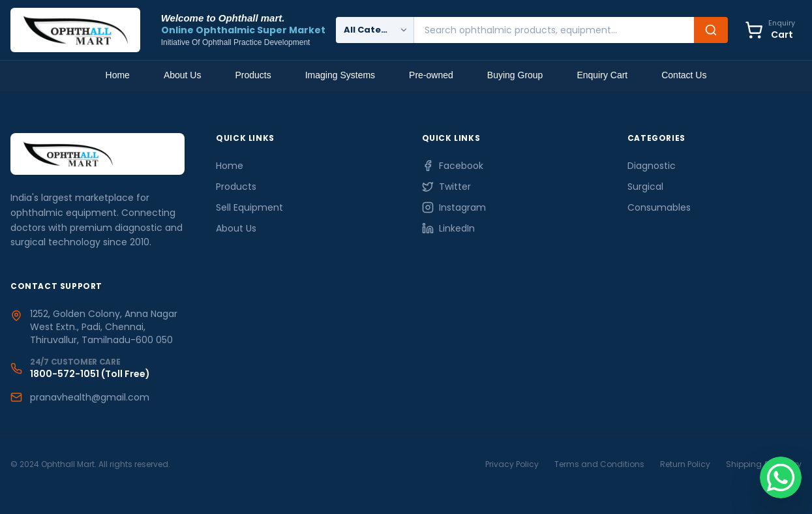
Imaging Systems (340, 75)
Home (118, 75)
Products (253, 75)
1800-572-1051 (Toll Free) (90, 374)
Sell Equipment (249, 207)
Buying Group (515, 75)
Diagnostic (652, 166)
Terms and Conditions (599, 464)
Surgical (645, 187)
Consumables (659, 207)
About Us (183, 75)
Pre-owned (431, 75)
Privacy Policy (512, 464)
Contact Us (684, 75)
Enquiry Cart (602, 75)
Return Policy (685, 464)
